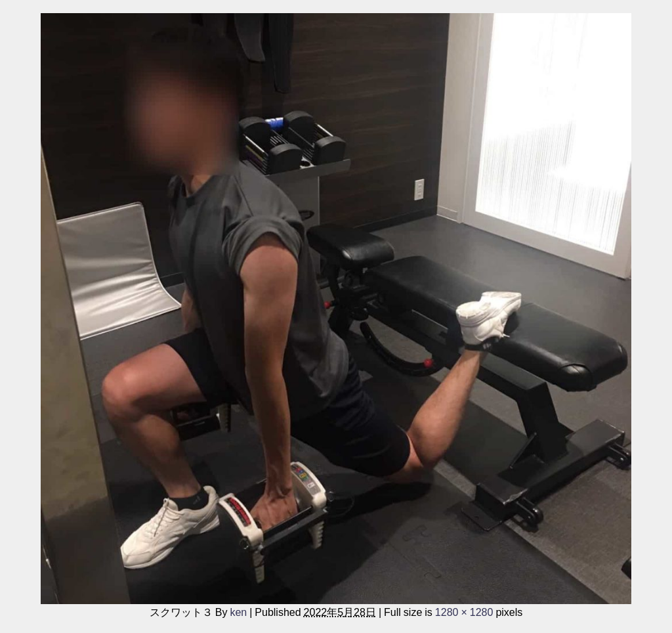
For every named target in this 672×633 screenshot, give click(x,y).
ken (238, 612)
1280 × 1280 (464, 612)
